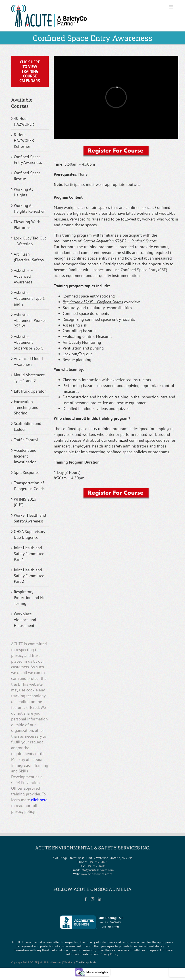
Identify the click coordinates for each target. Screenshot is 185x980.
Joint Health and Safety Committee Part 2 (29, 576)
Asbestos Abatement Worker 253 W (30, 320)
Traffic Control (26, 440)
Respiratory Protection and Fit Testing (29, 598)
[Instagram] (93, 899)
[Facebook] (86, 899)
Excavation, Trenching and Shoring (26, 407)
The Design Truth (86, 962)
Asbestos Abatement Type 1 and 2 (29, 298)
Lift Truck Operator (30, 391)
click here (39, 800)
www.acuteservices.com (96, 874)
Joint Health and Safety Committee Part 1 (29, 554)
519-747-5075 (98, 862)
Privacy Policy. (109, 954)
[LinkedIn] (100, 899)
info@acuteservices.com (97, 870)
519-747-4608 (96, 866)
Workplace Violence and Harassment (25, 620)
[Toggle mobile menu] (171, 7)
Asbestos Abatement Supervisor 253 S (29, 342)
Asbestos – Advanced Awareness (23, 276)
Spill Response (27, 472)
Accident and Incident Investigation (25, 456)
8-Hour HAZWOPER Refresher (24, 140)
